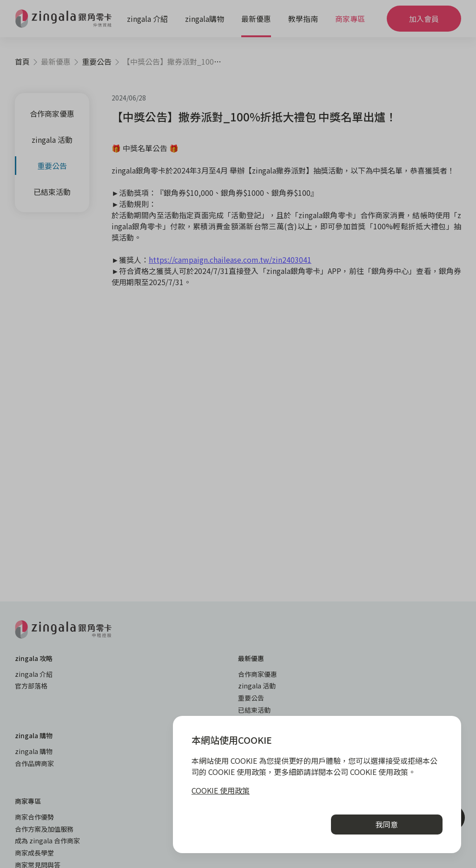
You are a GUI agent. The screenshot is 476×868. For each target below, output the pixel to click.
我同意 (387, 824)
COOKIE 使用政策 (221, 790)
